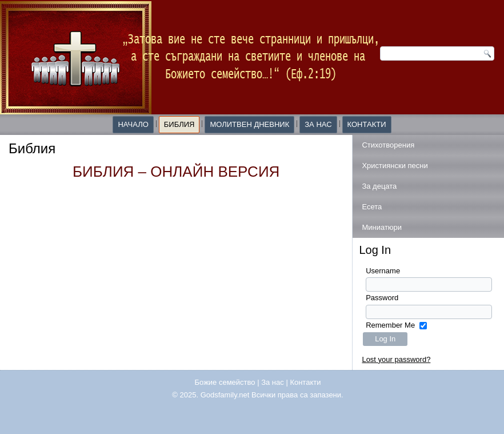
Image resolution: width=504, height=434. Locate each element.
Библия (179, 124)
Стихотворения (388, 145)
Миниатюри (382, 227)
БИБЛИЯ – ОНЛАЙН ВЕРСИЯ (176, 172)
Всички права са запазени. (297, 395)
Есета (372, 207)
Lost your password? (396, 359)
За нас (318, 124)
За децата (379, 186)
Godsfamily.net (225, 395)
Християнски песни (395, 166)
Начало (133, 124)
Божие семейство (225, 382)
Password (382, 298)
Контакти (367, 124)
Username (383, 271)
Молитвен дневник (249, 124)
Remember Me (390, 325)
